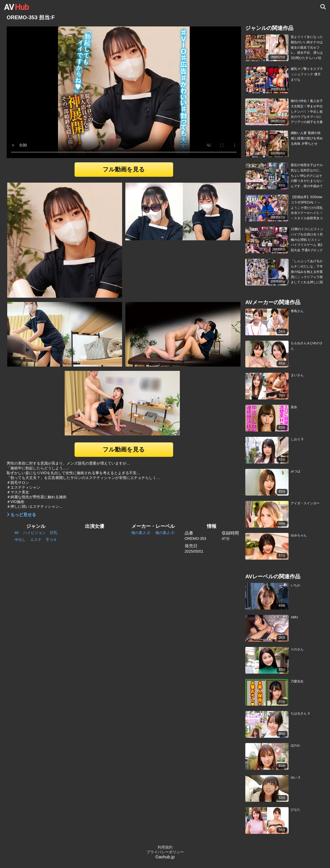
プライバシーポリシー (165, 852)
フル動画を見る (124, 169)
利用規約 (165, 847)
